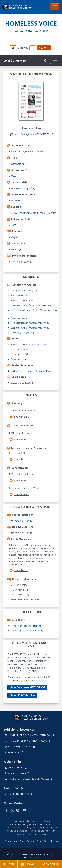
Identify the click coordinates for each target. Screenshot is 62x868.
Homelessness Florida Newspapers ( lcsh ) (30, 323)
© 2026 (31, 856)
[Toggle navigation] (55, 7)
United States (18, 371)
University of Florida (22, 521)
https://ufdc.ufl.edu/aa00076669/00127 (30, 152)
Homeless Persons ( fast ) (22, 300)
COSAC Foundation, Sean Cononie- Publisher (34, 213)
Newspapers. (20, 349)
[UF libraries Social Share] (45, 60)
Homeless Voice (19, 164)
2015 (14, 225)
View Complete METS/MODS (27, 687)
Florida (30, 371)
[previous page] (9, 864)
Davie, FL (16, 201)
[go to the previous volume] (13, 48)
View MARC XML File (22, 695)
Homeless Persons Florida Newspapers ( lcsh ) (32, 305)
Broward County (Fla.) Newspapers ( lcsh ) (30, 328)
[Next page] (50, 864)
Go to (43, 48)
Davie (49, 371)
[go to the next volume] (33, 48)
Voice (14, 176)
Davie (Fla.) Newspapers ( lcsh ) (25, 333)
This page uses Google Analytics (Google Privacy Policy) (31, 841)
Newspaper (17, 249)
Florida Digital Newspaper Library (27, 631)
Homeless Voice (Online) (23, 188)
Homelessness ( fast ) (21, 318)
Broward (40, 371)
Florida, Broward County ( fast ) (25, 291)
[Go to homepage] (28, 864)
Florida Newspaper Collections (26, 626)
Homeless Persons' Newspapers (29, 344)
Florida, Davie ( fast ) (20, 295)
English (15, 237)
